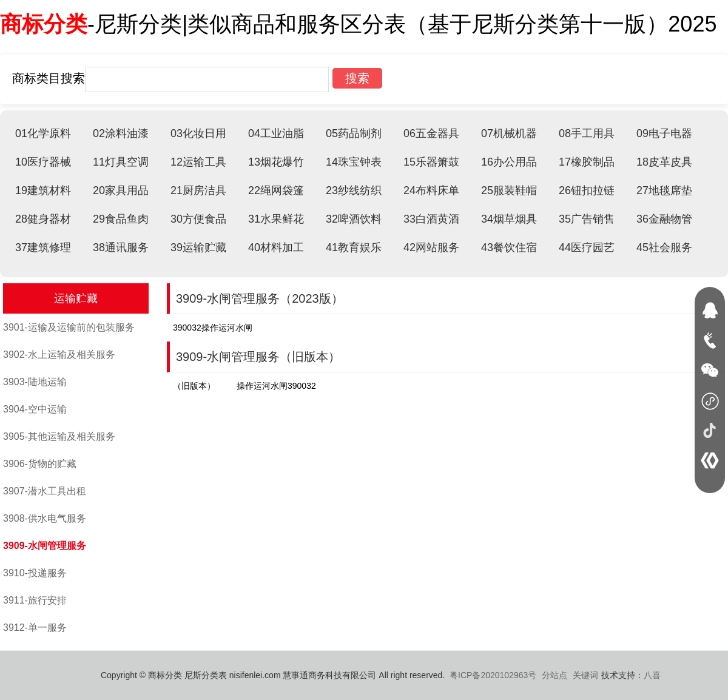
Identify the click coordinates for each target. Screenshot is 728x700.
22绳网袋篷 (276, 190)
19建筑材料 (43, 190)
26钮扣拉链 (587, 190)
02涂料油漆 (121, 133)
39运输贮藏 (198, 247)
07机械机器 (509, 133)
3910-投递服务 (35, 573)
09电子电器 (664, 133)
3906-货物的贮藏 (40, 464)
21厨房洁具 (198, 190)
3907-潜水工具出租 (45, 491)
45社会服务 (664, 247)
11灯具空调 (121, 162)
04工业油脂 (276, 133)
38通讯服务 (121, 247)
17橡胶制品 (587, 162)
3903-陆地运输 (35, 382)
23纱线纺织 (354, 190)
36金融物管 (664, 219)
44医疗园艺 (587, 247)
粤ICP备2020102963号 (493, 675)
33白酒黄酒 (431, 219)
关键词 (585, 675)
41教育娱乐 (354, 247)
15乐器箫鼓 (431, 162)
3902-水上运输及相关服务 (59, 355)
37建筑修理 (43, 247)
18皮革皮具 (664, 162)
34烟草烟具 (509, 219)
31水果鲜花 (276, 219)
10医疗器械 (43, 162)
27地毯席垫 (664, 190)
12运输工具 (198, 162)
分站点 (554, 675)
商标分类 (44, 24)
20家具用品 (121, 190)
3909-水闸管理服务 (45, 546)
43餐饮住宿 (509, 247)
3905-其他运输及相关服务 (59, 436)
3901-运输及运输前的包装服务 (69, 327)
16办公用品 (509, 162)
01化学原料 (43, 133)
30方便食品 (198, 219)
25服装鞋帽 (509, 190)
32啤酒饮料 (354, 219)
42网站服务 (431, 247)
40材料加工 (276, 247)
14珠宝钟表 (354, 162)
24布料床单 (431, 190)
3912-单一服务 (35, 628)
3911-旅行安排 (35, 600)
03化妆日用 (198, 133)
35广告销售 (587, 219)
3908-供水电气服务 (45, 518)
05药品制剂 (354, 133)
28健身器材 (43, 219)
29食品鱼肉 (121, 219)
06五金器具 (431, 133)
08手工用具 (587, 133)
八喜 (652, 675)
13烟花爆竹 (276, 162)
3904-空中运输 (35, 409)
